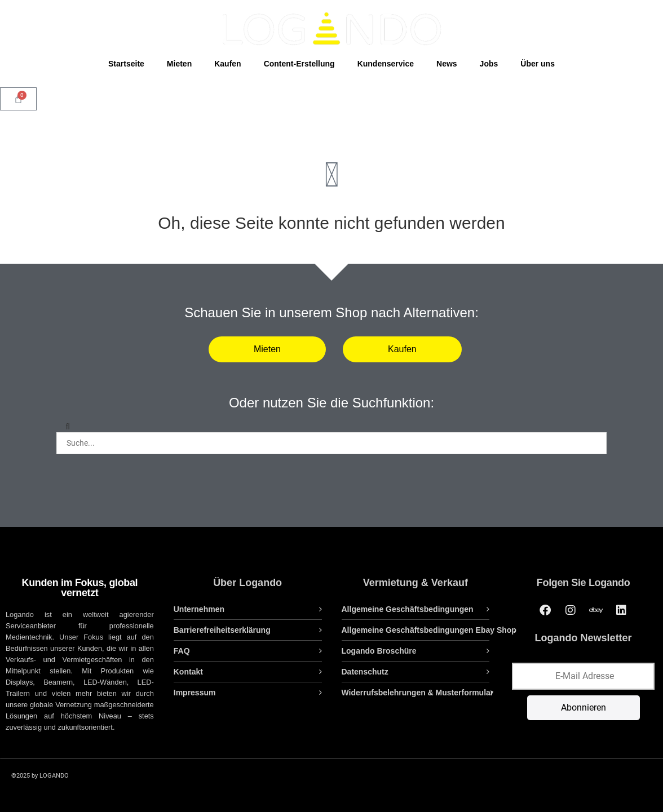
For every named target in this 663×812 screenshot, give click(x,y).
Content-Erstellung (299, 64)
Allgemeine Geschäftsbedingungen (408, 609)
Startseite (126, 64)
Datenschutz (365, 672)
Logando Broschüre (379, 651)
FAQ (182, 651)
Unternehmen (199, 609)
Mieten (179, 64)
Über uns (538, 64)
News (447, 64)
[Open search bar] (331, 85)
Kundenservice (386, 64)
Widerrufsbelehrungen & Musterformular (418, 693)
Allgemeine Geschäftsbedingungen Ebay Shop (429, 630)
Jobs (489, 64)
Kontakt (188, 672)
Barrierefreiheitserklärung (222, 630)
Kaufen (227, 64)
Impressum (195, 693)
